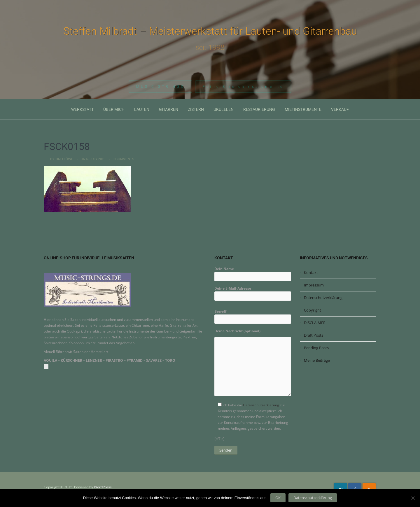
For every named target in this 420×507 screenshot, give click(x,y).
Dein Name (253, 273)
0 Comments (123, 159)
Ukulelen (224, 109)
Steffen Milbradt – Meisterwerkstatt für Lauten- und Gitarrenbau (210, 31)
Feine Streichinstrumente (243, 87)
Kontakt (311, 272)
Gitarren (169, 109)
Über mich (114, 109)
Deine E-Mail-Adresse (253, 292)
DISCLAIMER (315, 323)
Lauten (142, 109)
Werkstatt (82, 109)
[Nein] (413, 498)
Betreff (253, 315)
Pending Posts (316, 348)
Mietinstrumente (303, 109)
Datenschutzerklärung (261, 405)
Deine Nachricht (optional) (253, 364)
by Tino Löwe (62, 159)
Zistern (196, 109)
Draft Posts (314, 335)
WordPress (103, 487)
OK (278, 498)
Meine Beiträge (317, 360)
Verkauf (340, 109)
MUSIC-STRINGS (160, 87)
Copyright (313, 310)
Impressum (314, 285)
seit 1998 (210, 47)
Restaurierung (259, 109)
